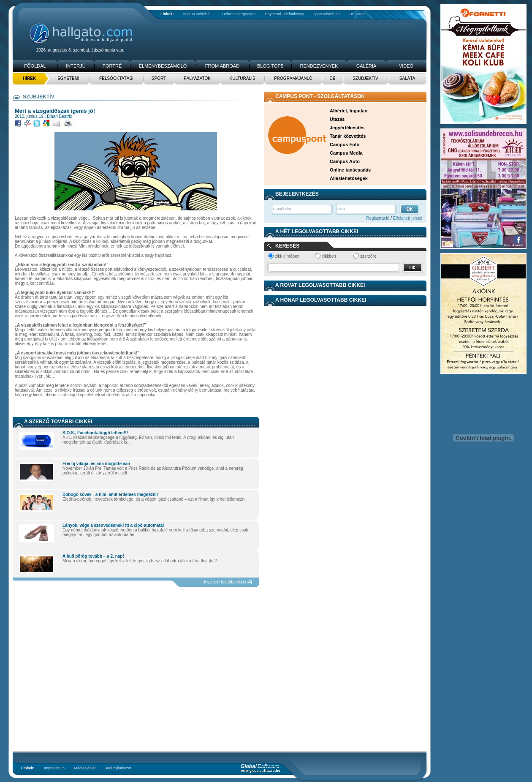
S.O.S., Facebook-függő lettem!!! (95, 433)
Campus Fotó (345, 144)
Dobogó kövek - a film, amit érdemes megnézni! (110, 495)
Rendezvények (319, 66)
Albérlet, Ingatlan (349, 111)
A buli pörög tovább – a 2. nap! (93, 556)
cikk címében (287, 256)
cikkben (329, 256)
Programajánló (293, 78)
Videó (406, 66)
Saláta (407, 78)
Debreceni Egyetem (239, 14)
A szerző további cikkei (225, 582)
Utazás (337, 119)
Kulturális (243, 78)
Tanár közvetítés (348, 136)
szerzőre (368, 256)
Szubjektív (365, 78)
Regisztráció (378, 218)
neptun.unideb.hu (198, 14)
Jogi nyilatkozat (118, 768)
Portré (112, 66)
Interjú (76, 66)
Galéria (366, 66)
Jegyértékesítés (347, 128)
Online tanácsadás (350, 170)
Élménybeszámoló (163, 66)
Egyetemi (68, 78)
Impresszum (54, 768)
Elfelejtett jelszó (408, 218)
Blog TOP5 (270, 66)
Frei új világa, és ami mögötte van (96, 464)
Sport (159, 78)
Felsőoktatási (116, 78)
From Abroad (222, 66)
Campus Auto (345, 161)
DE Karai (357, 14)
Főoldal (35, 66)
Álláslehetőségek (349, 178)
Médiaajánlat (85, 768)
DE (333, 78)
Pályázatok (197, 78)
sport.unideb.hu (327, 14)
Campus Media (346, 153)
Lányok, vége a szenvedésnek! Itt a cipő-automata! (113, 525)
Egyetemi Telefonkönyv (285, 14)
